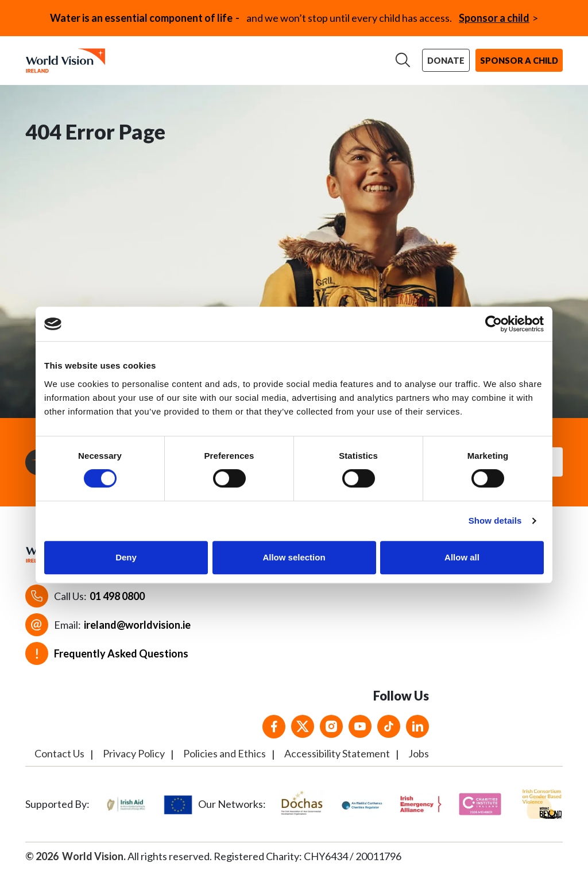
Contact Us (59, 764)
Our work (202, 58)
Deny (126, 557)
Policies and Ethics (225, 764)
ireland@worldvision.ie (137, 635)
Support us (270, 58)
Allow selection (294, 557)
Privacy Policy (134, 764)
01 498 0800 (117, 606)
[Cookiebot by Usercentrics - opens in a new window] (494, 324)
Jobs (419, 764)
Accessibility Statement (337, 764)
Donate (449, 61)
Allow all (462, 557)
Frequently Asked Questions (121, 664)
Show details (495, 521)
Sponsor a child (494, 18)
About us (140, 58)
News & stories (349, 58)
